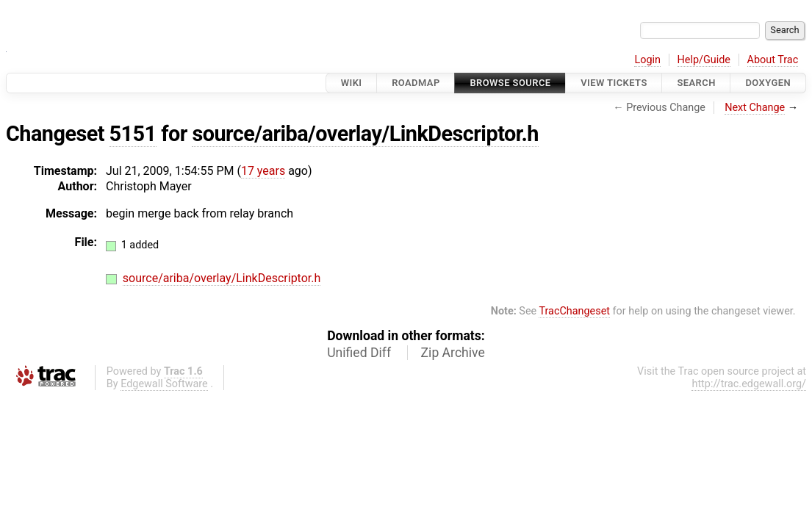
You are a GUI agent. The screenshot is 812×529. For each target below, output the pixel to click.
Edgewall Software (164, 384)
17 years (263, 171)
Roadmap (416, 83)
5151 (133, 134)
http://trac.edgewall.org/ (749, 384)
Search (696, 83)
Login (647, 60)
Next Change (755, 108)
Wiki (352, 83)
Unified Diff (359, 353)
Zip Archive (453, 353)
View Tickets (614, 83)
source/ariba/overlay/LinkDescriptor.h (365, 134)
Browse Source (510, 83)
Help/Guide (704, 60)
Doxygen (768, 83)
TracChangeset (574, 311)
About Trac (773, 60)
